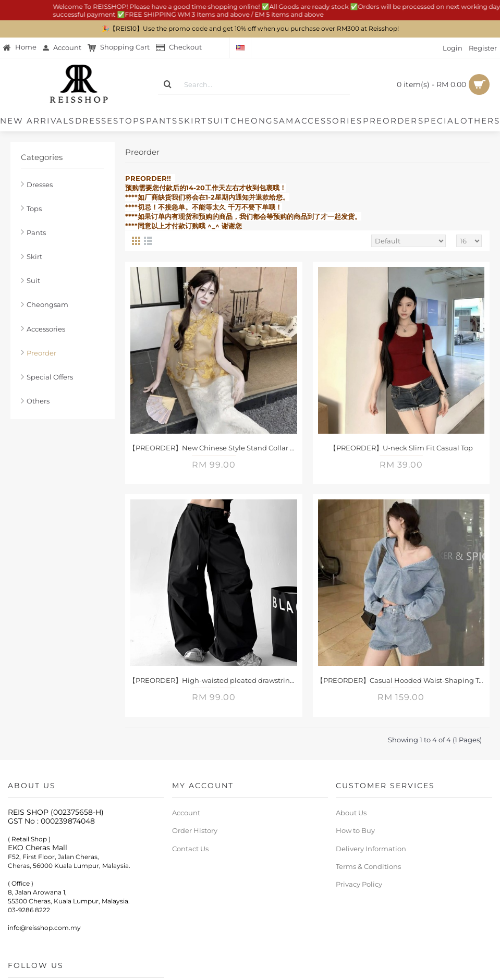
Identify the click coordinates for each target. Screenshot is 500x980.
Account (186, 813)
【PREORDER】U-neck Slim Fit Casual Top (401, 448)
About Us (351, 813)
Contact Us (190, 849)
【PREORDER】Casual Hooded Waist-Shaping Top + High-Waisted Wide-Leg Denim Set (403, 680)
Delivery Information (371, 849)
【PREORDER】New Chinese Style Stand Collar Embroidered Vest (216, 448)
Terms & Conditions (368, 866)
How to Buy (355, 830)
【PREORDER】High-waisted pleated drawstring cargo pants (216, 680)
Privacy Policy (359, 884)
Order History (195, 830)
